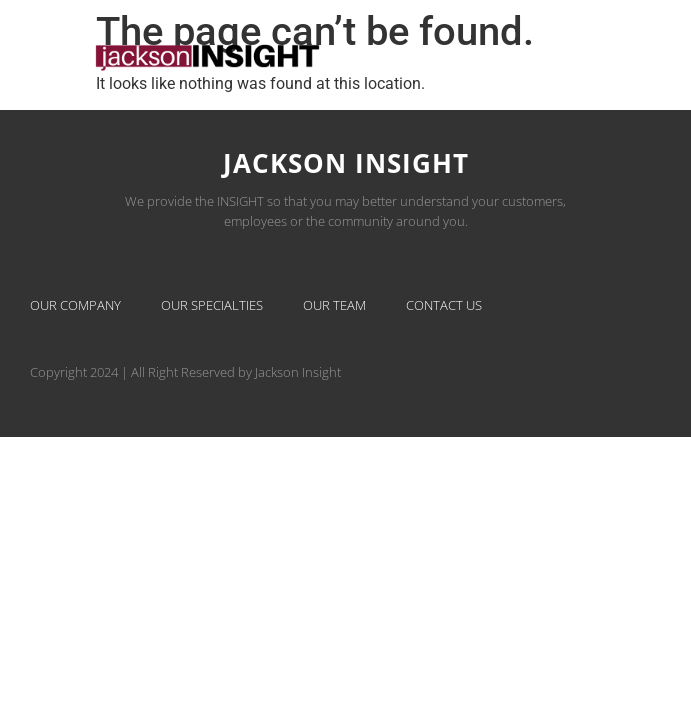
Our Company (75, 305)
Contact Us (444, 305)
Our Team (334, 305)
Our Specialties (212, 305)
